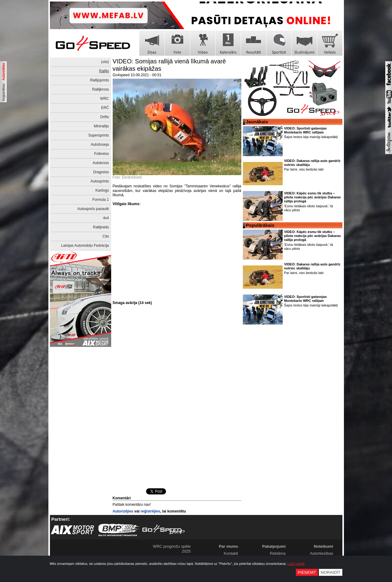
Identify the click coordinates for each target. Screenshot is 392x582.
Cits (106, 236)
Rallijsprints (99, 80)
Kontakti (231, 553)
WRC (105, 99)
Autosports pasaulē (93, 209)
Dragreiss (101, 172)
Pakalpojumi (274, 546)
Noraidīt (331, 572)
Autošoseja (100, 145)
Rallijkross (101, 89)
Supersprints (98, 135)
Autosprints (100, 181)
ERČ (105, 108)
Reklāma (278, 553)
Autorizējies (123, 511)
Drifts (105, 117)
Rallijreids (101, 227)
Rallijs (104, 71)
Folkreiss (101, 154)
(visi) (105, 62)
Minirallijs (101, 126)
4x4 (106, 218)
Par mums (229, 546)
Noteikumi (324, 546)
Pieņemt (307, 572)
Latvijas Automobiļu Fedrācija (85, 246)
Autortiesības (322, 553)
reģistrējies (150, 511)
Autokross (101, 163)
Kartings (102, 190)
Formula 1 (100, 200)
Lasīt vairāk (296, 564)
